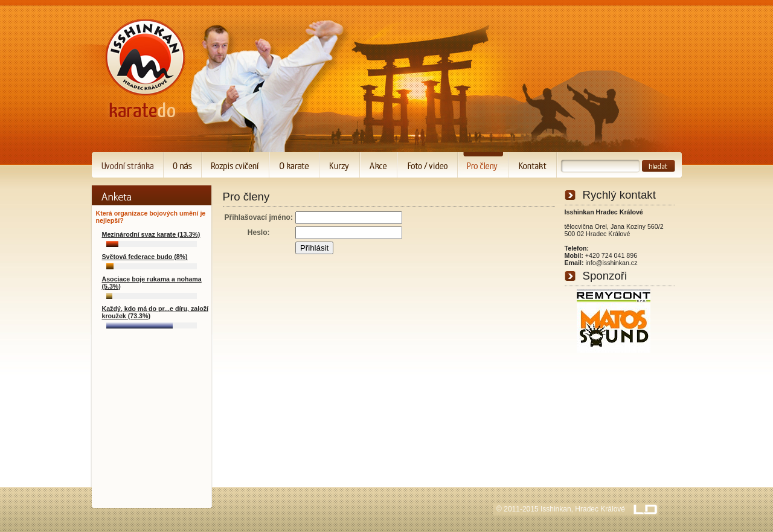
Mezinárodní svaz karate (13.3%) (151, 234)
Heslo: (259, 232)
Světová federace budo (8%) (145, 257)
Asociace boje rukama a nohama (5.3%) (152, 283)
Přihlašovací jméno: (259, 217)
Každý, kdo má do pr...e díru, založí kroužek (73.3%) (155, 312)
